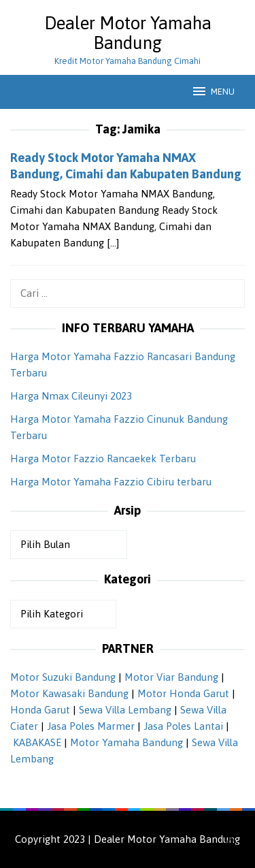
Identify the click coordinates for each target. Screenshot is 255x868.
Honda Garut (40, 710)
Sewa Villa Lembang (125, 710)
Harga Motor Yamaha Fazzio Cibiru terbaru (111, 482)
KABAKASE (37, 742)
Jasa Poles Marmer (91, 726)
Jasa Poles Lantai (183, 726)
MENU (213, 91)
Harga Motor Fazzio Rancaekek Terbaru (103, 459)
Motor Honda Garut (183, 693)
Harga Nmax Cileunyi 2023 (71, 396)
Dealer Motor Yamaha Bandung (128, 33)
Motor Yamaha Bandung (126, 742)
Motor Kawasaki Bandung (69, 693)
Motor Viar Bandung (171, 677)
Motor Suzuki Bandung (63, 677)
